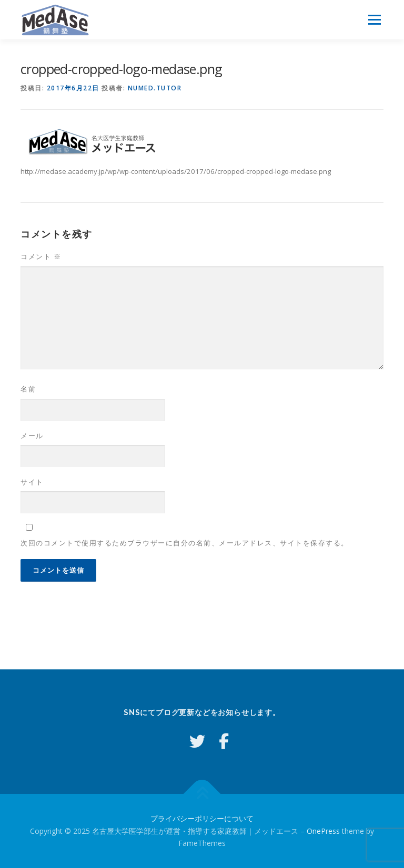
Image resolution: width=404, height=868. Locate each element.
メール (32, 436)
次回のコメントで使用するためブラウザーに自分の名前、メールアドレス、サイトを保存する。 (185, 543)
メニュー (374, 19)
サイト (32, 482)
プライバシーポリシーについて (202, 818)
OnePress (323, 831)
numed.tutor (155, 88)
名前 (28, 389)
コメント (41, 256)
